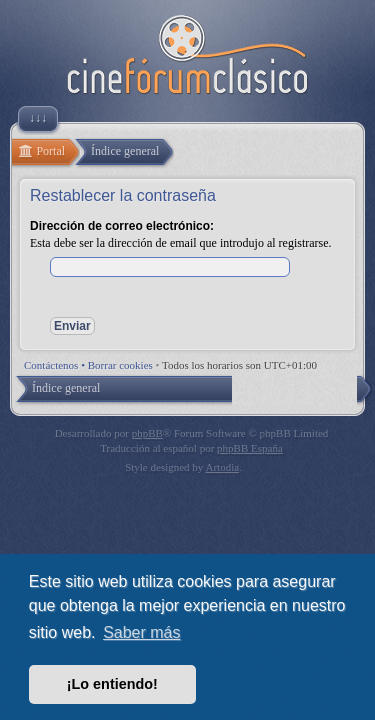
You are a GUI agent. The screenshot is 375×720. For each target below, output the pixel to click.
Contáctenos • (56, 365)
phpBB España (250, 448)
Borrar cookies (120, 365)
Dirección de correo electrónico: (122, 226)
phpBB (147, 433)
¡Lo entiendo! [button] (112, 684)
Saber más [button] (141, 632)
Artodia (223, 467)
